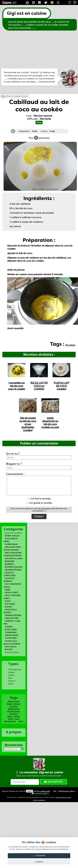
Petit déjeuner (15, 669)
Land (45, 791)
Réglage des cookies (67, 791)
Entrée (11, 675)
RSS (55, 791)
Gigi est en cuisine (27, 13)
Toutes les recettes (13, 533)
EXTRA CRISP (11, 630)
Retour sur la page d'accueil (16, 96)
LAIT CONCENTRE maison (12, 585)
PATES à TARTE (12, 593)
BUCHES (9, 649)
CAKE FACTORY (12, 618)
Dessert (12, 681)
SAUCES (8, 607)
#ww (21, 721)
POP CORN (10, 604)
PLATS (8, 601)
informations (11, 647)
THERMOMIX (11, 632)
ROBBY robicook (12, 536)
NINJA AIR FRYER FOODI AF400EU (12, 549)
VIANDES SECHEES (13, 615)
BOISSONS (10, 561)
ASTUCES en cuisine (14, 558)
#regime (14, 714)
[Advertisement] (39, 50)
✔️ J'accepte (39, 856)
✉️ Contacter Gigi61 (40, 793)
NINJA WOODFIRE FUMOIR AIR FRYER (13, 554)
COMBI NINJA (11, 544)
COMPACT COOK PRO (12, 622)
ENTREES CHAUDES (14, 567)
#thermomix (14, 701)
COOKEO (9, 627)
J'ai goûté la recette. (39, 503)
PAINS (7, 590)
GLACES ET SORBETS (9, 580)
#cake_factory (14, 704)
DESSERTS (9, 564)
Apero (11, 684)
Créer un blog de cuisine (63, 797)
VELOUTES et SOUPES (10, 611)
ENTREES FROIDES (13, 570)
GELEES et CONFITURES (10, 574)
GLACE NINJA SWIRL (10, 540)
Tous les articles (12, 652)
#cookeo (14, 706)
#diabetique (14, 709)
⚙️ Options (39, 862)
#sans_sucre (14, 719)
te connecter (44, 509)
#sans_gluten (14, 716)
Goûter (12, 672)
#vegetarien (10, 721)
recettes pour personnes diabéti (12, 642)
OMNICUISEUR (11, 635)
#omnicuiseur (14, 711)
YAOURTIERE (11, 638)
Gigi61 (29, 791)
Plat (10, 678)
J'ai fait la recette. (39, 499)
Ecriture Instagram (39, 800)
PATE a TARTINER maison (12, 597)
